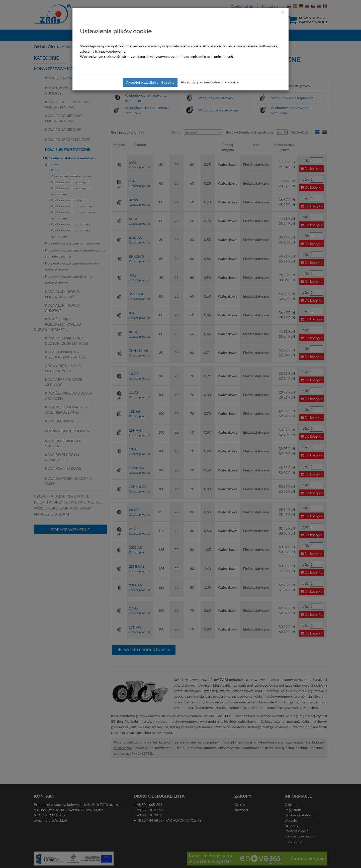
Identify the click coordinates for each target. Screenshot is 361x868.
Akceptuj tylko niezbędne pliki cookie (210, 82)
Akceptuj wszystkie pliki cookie (150, 82)
